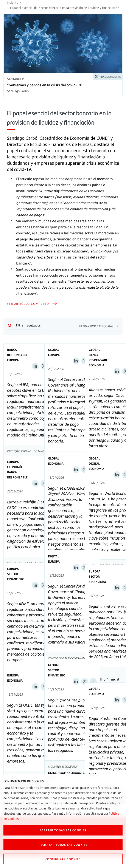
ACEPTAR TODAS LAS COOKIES (63, 830)
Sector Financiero (16, 576)
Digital (94, 463)
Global (54, 350)
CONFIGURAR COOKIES (63, 859)
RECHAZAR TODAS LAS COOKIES (63, 845)
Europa (13, 360)
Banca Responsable (17, 352)
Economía (96, 365)
